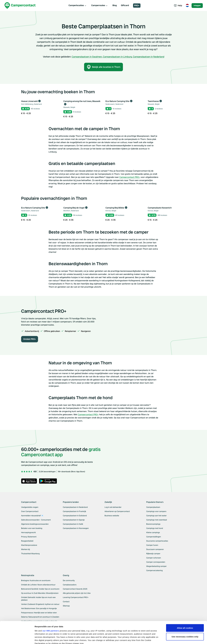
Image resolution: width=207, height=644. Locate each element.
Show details (41, 639)
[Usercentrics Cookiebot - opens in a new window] (17, 639)
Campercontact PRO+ (130, 177)
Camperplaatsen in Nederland (149, 57)
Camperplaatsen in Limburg (117, 57)
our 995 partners (51, 610)
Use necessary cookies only (185, 616)
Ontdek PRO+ (30, 339)
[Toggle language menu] (187, 6)
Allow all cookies (185, 607)
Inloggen (197, 5)
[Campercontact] (20, 5)
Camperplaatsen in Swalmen (87, 57)
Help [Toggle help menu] (178, 5)
